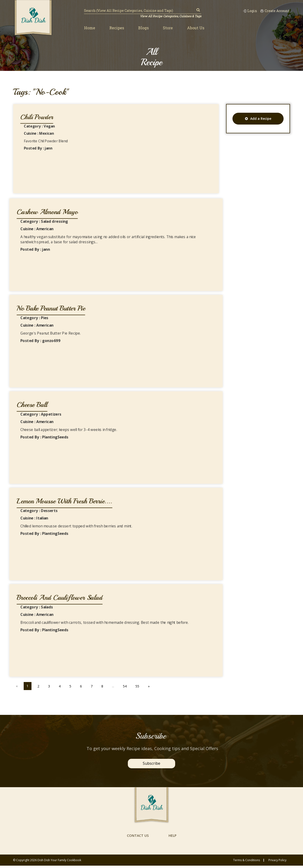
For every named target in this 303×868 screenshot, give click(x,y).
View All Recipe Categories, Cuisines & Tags (170, 16)
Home (90, 28)
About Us (196, 28)
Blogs (143, 28)
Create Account (274, 11)
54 (127, 686)
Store (168, 28)
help (173, 838)
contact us (137, 838)
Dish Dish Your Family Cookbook (59, 862)
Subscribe (151, 763)
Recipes (117, 28)
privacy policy (277, 863)
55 (140, 686)
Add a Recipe (258, 119)
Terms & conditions (247, 863)
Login (247, 11)
